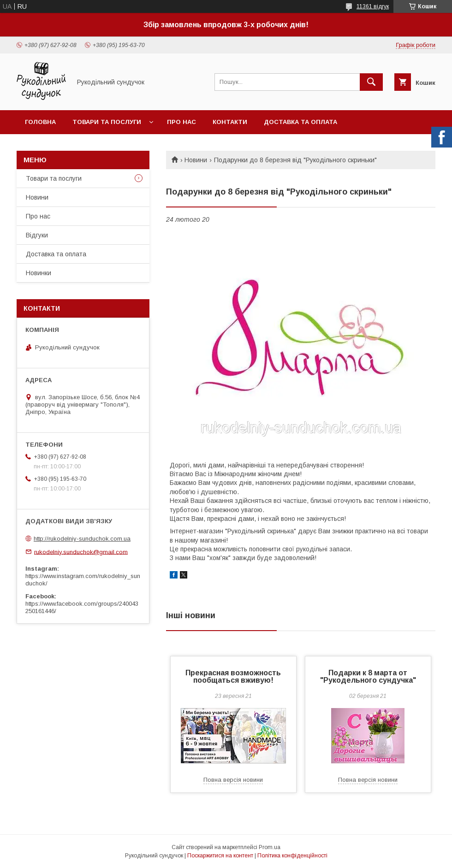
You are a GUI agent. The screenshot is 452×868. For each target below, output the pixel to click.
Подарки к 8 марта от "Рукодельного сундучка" (368, 676)
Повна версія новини (233, 780)
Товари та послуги (107, 122)
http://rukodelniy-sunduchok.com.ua (82, 539)
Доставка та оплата (300, 122)
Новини (196, 160)
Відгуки (37, 235)
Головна (40, 122)
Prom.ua (270, 847)
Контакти (230, 122)
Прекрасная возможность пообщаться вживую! (233, 676)
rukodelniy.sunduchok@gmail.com (81, 552)
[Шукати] (371, 82)
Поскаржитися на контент (220, 856)
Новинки (39, 273)
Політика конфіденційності (292, 856)
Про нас (181, 122)
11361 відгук (373, 6)
